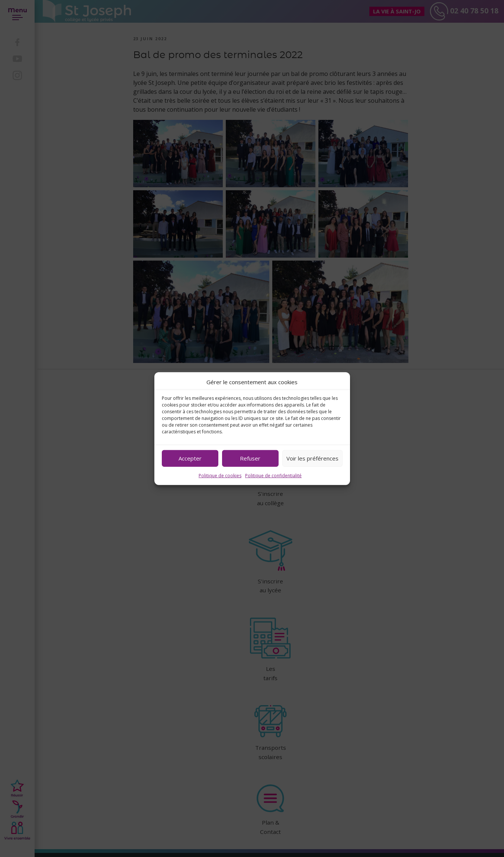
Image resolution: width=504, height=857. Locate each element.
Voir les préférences (312, 458)
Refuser (250, 458)
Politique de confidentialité (273, 475)
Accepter (190, 458)
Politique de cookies (220, 475)
